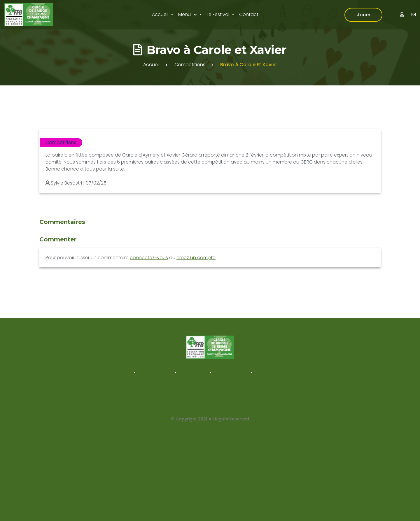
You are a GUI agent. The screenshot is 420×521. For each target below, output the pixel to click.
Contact (249, 14)
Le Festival (218, 14)
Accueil (160, 14)
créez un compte (196, 258)
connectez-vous (149, 258)
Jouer (364, 15)
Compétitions (190, 65)
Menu (184, 14)
